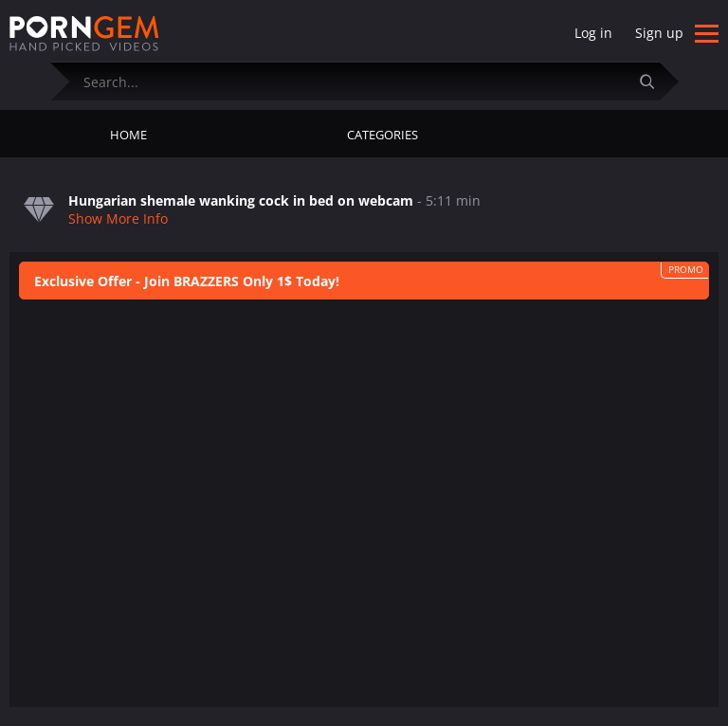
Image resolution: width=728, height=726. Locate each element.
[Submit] (655, 81)
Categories (382, 135)
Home (128, 135)
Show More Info (118, 218)
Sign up (659, 33)
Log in (593, 33)
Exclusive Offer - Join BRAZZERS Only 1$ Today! (187, 281)
